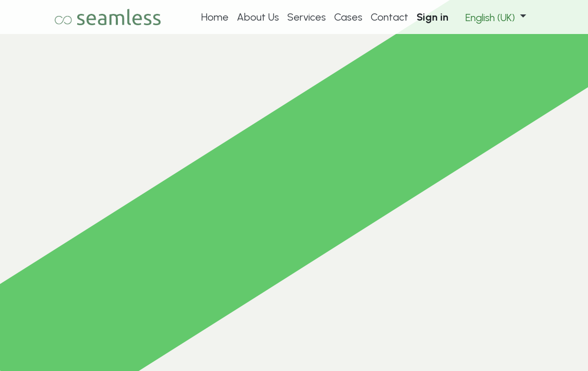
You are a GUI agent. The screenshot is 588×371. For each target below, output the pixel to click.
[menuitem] (215, 17)
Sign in (433, 17)
